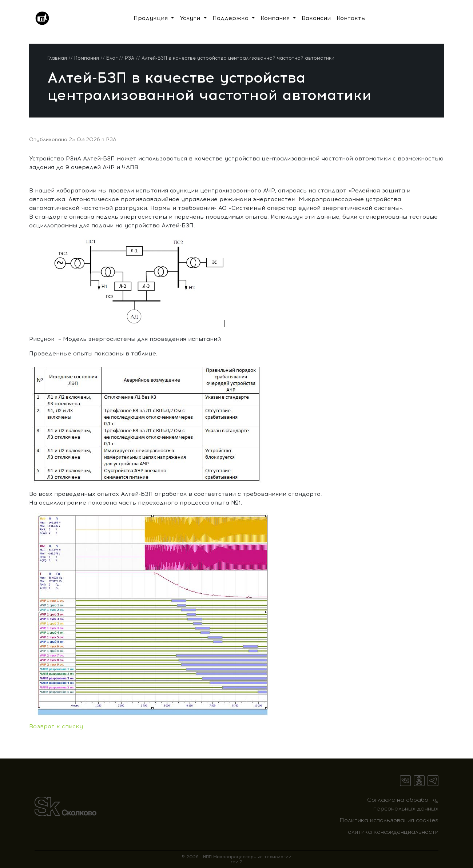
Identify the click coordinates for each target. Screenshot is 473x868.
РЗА (111, 140)
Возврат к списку (56, 726)
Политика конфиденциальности (391, 832)
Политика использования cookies (389, 820)
